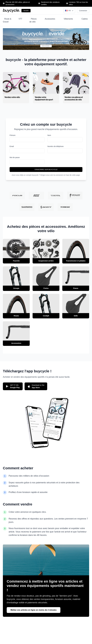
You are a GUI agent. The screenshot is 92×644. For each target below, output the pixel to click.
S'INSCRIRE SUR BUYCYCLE (46, 169)
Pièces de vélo (33, 20)
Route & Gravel (7, 20)
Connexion (83, 11)
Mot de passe (15, 157)
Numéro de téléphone (56, 146)
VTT (20, 19)
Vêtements (68, 19)
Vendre (26, 11)
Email (12, 146)
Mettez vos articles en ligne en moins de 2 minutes (34, 610)
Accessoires (50, 19)
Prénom (13, 135)
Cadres (85, 19)
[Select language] (69, 11)
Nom (49, 135)
